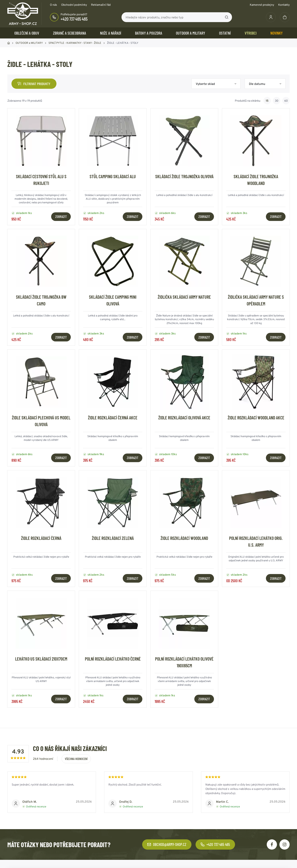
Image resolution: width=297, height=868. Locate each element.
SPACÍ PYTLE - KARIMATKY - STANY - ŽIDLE (75, 43)
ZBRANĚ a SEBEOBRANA (70, 33)
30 (277, 101)
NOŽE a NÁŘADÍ (111, 33)
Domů (9, 43)
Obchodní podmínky (74, 5)
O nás (53, 5)
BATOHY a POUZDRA (149, 33)
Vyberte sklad (205, 84)
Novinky (277, 33)
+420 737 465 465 (74, 19)
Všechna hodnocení (76, 759)
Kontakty (284, 5)
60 (286, 101)
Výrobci (251, 33)
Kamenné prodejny (262, 5)
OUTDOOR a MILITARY (191, 33)
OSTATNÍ (225, 33)
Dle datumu (257, 84)
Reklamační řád (101, 5)
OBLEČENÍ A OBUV (27, 33)
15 (267, 101)
